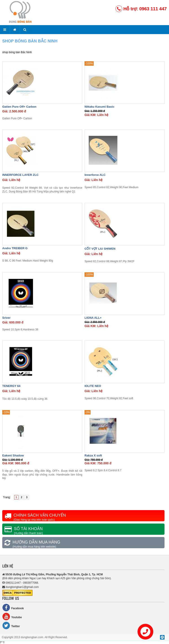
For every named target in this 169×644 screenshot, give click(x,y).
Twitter (11, 625)
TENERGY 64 (11, 386)
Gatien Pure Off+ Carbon (19, 107)
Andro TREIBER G (15, 248)
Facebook (13, 608)
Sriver (6, 318)
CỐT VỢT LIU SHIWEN (100, 249)
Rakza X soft (93, 455)
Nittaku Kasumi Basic (99, 107)
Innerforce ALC (95, 175)
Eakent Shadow (13, 455)
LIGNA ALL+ (93, 318)
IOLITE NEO (93, 386)
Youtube (12, 617)
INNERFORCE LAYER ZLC (20, 175)
